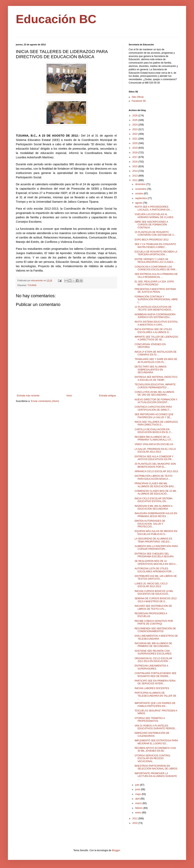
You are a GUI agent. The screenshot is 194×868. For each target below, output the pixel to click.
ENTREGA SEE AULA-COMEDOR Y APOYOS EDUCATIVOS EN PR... (154, 458)
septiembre (141, 198)
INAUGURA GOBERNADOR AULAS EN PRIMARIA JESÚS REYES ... (156, 515)
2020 (135, 143)
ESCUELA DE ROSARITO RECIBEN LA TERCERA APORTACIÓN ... (156, 253)
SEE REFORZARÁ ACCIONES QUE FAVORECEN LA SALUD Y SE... (154, 416)
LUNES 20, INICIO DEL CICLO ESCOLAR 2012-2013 (151, 585)
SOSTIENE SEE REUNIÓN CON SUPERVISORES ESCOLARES (153, 652)
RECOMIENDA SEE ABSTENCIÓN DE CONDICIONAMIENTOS (155, 630)
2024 (135, 125)
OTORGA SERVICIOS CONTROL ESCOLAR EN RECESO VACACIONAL (153, 758)
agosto (139, 203)
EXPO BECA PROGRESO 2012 (152, 240)
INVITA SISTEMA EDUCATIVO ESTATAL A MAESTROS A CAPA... (156, 323)
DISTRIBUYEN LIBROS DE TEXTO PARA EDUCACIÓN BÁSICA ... (154, 477)
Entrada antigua (107, 396)
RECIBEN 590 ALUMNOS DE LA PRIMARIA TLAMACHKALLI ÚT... (154, 438)
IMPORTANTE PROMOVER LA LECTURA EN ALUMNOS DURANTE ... (156, 776)
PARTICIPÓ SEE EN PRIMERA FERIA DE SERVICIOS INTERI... (155, 682)
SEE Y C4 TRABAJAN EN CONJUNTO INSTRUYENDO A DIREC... (155, 246)
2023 (135, 129)
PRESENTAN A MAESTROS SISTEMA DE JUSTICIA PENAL (155, 291)
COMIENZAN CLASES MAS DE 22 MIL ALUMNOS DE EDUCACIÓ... (156, 492)
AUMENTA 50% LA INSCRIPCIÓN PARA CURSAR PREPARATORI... (156, 548)
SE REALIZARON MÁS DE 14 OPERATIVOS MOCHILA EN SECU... (156, 562)
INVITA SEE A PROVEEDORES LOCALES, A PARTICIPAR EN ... (153, 208)
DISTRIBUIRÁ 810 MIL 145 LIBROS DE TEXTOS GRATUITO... (156, 577)
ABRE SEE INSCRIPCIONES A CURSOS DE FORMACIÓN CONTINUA (151, 225)
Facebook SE (139, 101)
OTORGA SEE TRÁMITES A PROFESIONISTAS (150, 720)
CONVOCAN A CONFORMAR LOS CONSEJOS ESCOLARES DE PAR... (156, 268)
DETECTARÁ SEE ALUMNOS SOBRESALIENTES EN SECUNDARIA (151, 370)
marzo (139, 803)
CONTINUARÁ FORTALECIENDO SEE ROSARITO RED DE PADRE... (155, 675)
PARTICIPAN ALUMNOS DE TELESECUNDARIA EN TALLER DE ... (155, 696)
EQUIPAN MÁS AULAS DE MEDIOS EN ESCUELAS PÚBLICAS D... (156, 533)
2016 (135, 162)
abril (138, 799)
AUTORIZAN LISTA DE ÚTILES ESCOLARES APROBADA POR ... (154, 570)
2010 (135, 823)
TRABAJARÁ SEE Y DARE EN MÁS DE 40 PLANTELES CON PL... (156, 361)
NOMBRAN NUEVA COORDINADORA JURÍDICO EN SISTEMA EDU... (155, 316)
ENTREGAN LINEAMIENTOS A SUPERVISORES (151, 667)
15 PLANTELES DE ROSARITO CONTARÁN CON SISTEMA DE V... (155, 234)
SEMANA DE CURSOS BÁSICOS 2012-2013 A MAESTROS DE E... (156, 600)
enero (139, 813)
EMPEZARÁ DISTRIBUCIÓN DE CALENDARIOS (152, 734)
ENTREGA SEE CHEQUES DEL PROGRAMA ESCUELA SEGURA (154, 555)
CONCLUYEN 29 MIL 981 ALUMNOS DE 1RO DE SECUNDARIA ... (154, 393)
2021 (135, 139)
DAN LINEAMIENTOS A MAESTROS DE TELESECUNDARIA (156, 637)
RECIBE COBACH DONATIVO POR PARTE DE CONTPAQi (154, 622)
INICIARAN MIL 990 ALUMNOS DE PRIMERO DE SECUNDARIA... (153, 645)
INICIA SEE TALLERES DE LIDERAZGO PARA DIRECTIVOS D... (156, 423)
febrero (139, 808)
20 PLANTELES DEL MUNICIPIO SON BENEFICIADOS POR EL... (155, 465)
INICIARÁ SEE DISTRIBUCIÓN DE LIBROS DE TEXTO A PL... (153, 607)
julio (138, 785)
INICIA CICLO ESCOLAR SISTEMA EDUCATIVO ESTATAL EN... (154, 500)
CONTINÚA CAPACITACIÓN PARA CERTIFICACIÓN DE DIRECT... (153, 408)
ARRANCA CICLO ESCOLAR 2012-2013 (156, 471)
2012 (135, 180)
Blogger (116, 850)
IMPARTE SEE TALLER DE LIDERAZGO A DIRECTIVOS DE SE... (156, 338)
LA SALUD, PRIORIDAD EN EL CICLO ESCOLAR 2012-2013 (155, 450)
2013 (135, 176)
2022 (135, 134)
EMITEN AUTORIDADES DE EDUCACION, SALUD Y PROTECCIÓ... (150, 524)
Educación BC (56, 19)
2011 (135, 819)
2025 (135, 120)
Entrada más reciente (28, 396)
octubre (139, 194)
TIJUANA (32, 285)
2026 (135, 116)
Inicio (69, 396)
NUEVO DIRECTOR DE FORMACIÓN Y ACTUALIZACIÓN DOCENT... (156, 401)
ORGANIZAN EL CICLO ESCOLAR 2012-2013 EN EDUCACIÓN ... (153, 660)
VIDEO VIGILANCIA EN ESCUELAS (154, 444)
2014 (135, 171)
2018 (135, 153)
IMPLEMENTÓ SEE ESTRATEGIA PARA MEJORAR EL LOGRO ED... (156, 742)
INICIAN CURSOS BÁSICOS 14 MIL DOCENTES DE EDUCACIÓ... (154, 593)
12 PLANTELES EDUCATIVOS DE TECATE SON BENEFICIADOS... (154, 308)
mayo (138, 794)
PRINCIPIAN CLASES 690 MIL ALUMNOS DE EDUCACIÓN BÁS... (155, 485)
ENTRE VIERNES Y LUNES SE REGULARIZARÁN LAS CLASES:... (155, 261)
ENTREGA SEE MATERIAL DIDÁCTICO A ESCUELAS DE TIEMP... (156, 378)
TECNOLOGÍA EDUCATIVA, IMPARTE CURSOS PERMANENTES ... (155, 386)
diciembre (141, 184)
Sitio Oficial (138, 97)
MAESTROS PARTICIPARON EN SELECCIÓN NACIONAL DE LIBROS (156, 767)
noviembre (141, 189)
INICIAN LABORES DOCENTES (152, 688)
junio (138, 789)
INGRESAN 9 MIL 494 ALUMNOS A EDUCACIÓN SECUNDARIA (154, 507)
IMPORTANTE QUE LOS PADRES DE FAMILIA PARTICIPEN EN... (155, 705)
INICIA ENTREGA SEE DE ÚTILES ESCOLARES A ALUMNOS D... (153, 331)
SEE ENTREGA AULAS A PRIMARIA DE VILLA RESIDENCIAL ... (156, 275)
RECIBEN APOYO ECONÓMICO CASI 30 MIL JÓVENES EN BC (155, 749)
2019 (135, 148)
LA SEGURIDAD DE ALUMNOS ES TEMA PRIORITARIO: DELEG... (153, 540)
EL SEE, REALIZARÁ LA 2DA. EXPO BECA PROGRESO (154, 283)
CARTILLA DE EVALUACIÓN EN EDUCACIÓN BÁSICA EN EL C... (154, 431)
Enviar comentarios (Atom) (45, 401)
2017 (135, 157)
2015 (135, 166)
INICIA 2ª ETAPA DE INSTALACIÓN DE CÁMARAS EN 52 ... (156, 353)
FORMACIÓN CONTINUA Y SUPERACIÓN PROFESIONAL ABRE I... (156, 300)
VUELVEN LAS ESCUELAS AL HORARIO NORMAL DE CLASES (154, 216)
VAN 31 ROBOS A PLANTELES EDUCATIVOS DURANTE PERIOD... (156, 727)
